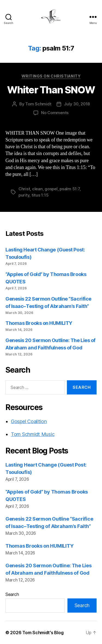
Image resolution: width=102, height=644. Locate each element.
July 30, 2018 (77, 104)
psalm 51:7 (69, 189)
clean (37, 189)
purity (24, 195)
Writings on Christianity (51, 76)
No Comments (55, 113)
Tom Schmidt (38, 104)
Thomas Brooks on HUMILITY (39, 323)
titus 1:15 (40, 195)
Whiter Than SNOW (51, 90)
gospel (51, 189)
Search (12, 594)
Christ (24, 189)
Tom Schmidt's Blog (43, 633)
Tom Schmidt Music (33, 434)
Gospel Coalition (29, 421)
